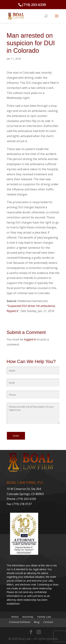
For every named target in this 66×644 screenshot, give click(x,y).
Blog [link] (37, 622)
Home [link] (15, 617)
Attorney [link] (28, 617)
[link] (16, 16)
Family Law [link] (44, 617)
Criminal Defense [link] (20, 622)
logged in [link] (30, 339)
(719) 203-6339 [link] (34, 5)
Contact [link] (48, 622)
